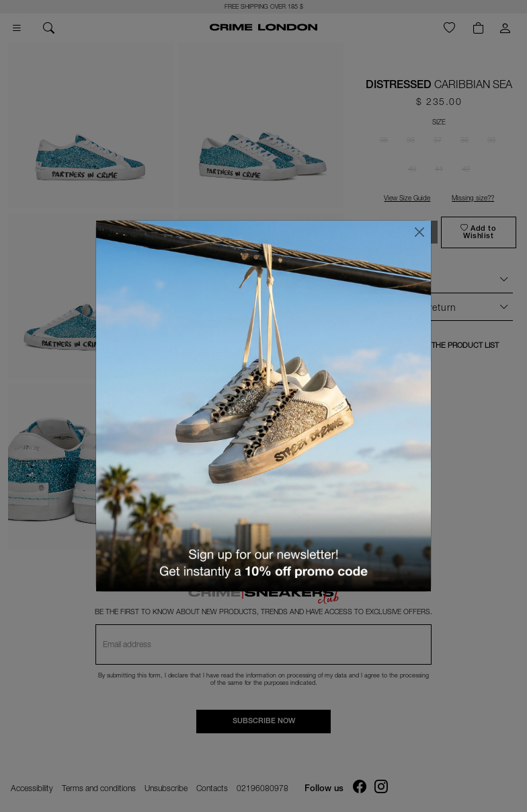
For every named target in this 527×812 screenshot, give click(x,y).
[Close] (419, 232)
